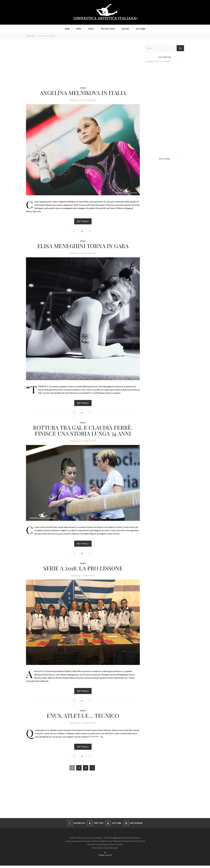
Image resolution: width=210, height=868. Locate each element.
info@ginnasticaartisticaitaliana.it (125, 840)
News (79, 29)
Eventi (91, 29)
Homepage (31, 36)
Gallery (125, 29)
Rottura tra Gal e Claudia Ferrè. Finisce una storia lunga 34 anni (83, 431)
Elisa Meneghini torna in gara (83, 246)
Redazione (74, 101)
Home (67, 29)
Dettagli (83, 222)
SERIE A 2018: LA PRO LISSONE (83, 570)
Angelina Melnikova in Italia (83, 93)
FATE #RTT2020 (108, 29)
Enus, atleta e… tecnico (83, 717)
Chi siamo (141, 29)
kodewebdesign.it (110, 850)
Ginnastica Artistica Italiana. (158, 61)
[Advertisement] (83, 64)
